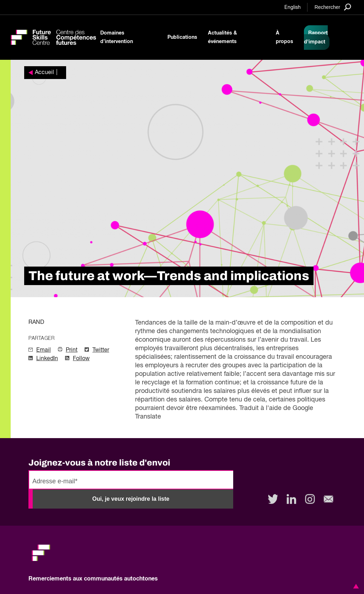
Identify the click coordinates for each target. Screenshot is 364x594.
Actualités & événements (223, 37)
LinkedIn (47, 359)
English (293, 7)
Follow (81, 359)
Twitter (101, 350)
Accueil (44, 73)
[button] (355, 586)
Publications (182, 37)
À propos (285, 37)
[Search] (333, 7)
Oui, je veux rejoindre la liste (131, 499)
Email (44, 350)
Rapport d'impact (316, 38)
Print (72, 350)
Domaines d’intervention (117, 37)
